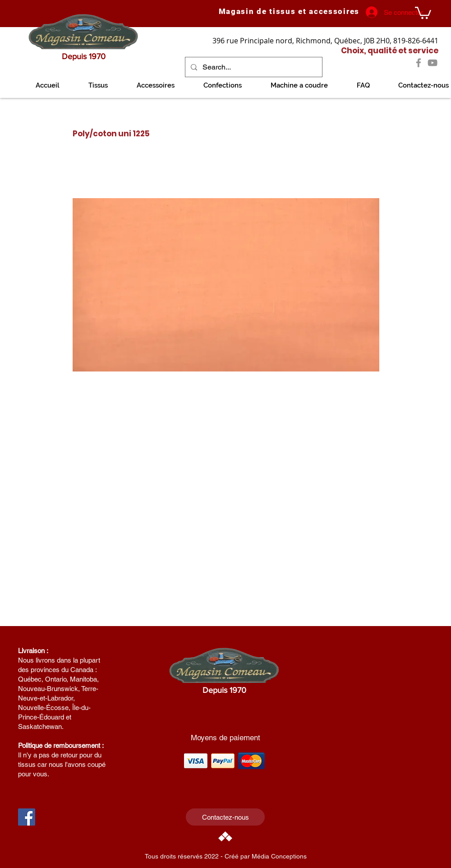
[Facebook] (419, 63)
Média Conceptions (279, 856)
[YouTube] (433, 63)
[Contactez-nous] (225, 817)
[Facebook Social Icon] (27, 817)
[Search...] (253, 67)
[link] (423, 12)
